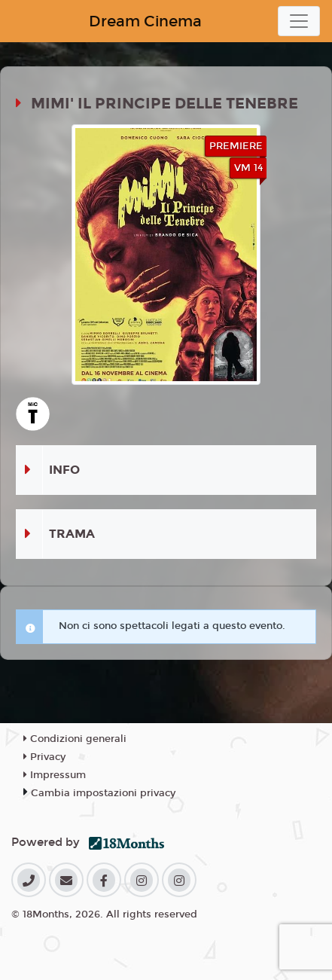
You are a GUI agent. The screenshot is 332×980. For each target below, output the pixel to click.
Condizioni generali (75, 739)
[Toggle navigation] (299, 21)
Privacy (44, 757)
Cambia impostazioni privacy (103, 793)
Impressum (55, 775)
